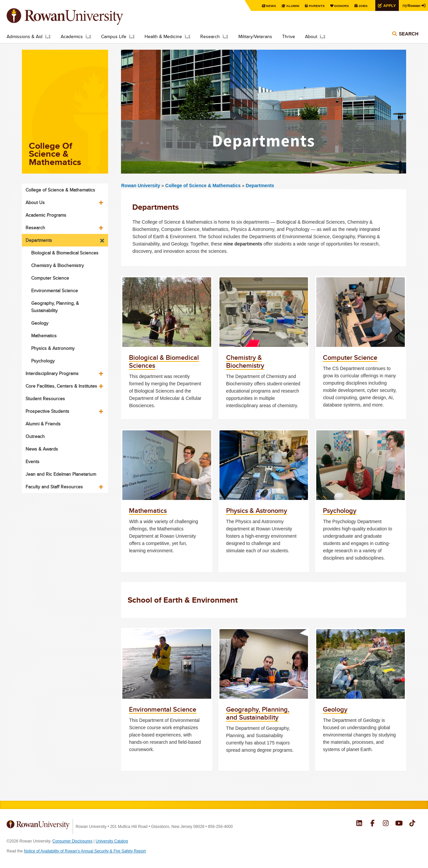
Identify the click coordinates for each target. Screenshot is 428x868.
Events (32, 461)
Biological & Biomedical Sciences (65, 253)
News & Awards (42, 449)
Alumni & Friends (43, 424)
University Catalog (112, 841)
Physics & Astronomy (53, 348)
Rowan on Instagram (386, 824)
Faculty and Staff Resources (54, 487)
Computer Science (50, 278)
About (311, 36)
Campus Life (114, 36)
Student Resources (45, 399)
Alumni (292, 6)
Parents (316, 6)
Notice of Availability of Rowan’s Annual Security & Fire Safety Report (85, 851)
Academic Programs (46, 215)
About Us (35, 202)
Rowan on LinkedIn (359, 824)
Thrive (289, 36)
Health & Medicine (163, 36)
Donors (341, 6)
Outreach (35, 436)
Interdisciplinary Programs (52, 373)
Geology (40, 323)
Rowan (411, 5)
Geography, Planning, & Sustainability (55, 307)
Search (409, 34)
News (270, 6)
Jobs (362, 6)
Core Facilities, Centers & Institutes (61, 386)
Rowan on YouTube (399, 824)
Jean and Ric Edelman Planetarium (61, 474)
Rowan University (75, 17)
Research (210, 36)
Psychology (43, 361)
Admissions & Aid (25, 36)
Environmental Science (55, 291)
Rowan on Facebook (372, 824)
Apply (389, 5)
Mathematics (44, 336)
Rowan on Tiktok (412, 824)
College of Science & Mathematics (204, 186)
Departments (260, 186)
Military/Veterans (255, 36)
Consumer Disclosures (72, 841)
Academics (72, 36)
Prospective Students (47, 411)
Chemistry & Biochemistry (58, 265)
